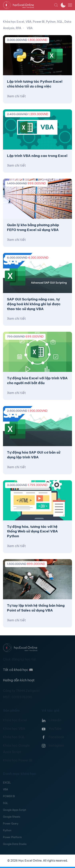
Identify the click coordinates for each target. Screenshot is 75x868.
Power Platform (12, 837)
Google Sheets (12, 817)
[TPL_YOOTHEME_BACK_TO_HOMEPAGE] (28, 5)
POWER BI (9, 796)
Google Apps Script (15, 810)
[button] (56, 5)
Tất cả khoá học (18, 670)
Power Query (11, 824)
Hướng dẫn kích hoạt (19, 680)
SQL (5, 803)
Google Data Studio (15, 844)
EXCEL (7, 783)
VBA (5, 789)
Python (7, 830)
